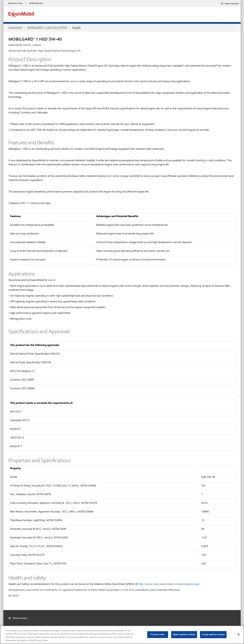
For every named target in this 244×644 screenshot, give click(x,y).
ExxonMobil (15, 27)
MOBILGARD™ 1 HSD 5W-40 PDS (47, 27)
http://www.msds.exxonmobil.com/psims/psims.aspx (169, 584)
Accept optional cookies (213, 634)
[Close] (239, 634)
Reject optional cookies (184, 634)
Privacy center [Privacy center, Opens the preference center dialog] (158, 634)
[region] (122, 635)
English (77, 27)
